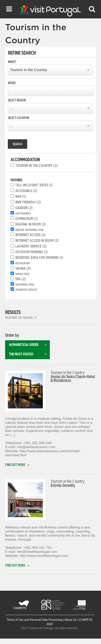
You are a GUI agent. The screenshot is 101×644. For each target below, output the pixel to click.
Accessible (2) (26, 191)
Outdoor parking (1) (32, 252)
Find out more (18, 465)
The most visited (30, 354)
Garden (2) (24, 208)
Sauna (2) (23, 269)
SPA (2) (21, 279)
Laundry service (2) (31, 246)
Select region (17, 100)
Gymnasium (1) (27, 219)
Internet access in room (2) (37, 241)
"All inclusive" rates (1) (34, 185)
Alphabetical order (30, 345)
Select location (18, 118)
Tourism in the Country (29, 70)
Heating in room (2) (31, 224)
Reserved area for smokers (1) (39, 258)
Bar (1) (21, 197)
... (11, 108)
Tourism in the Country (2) (36, 166)
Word (12, 83)
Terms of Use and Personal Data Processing (35, 620)
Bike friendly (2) (28, 202)
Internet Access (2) (30, 235)
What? (12, 62)
